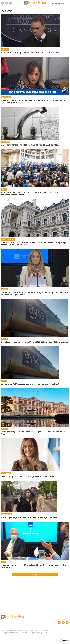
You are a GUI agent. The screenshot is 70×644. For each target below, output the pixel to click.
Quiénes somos (54, 620)
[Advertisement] (35, 593)
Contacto (64, 620)
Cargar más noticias (35, 574)
